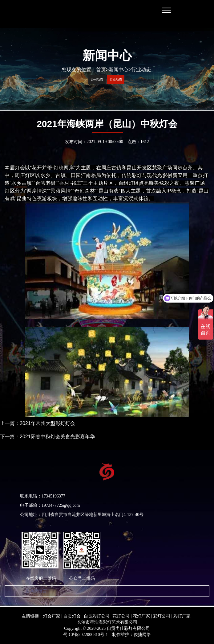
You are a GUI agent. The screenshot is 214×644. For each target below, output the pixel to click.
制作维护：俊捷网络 (131, 635)
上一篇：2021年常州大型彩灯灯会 (38, 423)
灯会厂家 (52, 616)
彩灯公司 (162, 616)
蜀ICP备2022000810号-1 (85, 635)
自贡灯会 (72, 616)
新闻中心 (119, 70)
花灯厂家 (141, 616)
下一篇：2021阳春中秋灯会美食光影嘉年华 (47, 437)
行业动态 (141, 70)
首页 (102, 70)
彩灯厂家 (182, 616)
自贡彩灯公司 (97, 616)
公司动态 (97, 79)
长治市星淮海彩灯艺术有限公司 (107, 622)
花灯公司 (121, 616)
